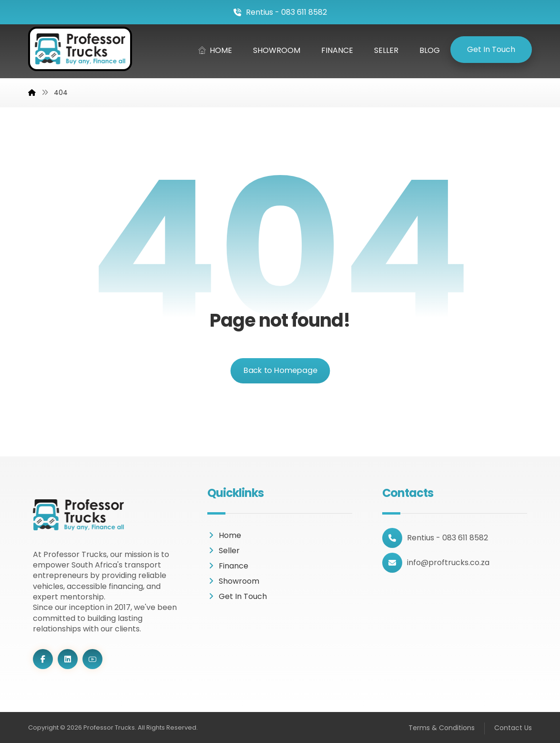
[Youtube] (92, 659)
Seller (224, 551)
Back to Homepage (280, 371)
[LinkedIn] (68, 659)
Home (224, 535)
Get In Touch (237, 596)
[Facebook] (43, 659)
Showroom (233, 581)
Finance (228, 566)
